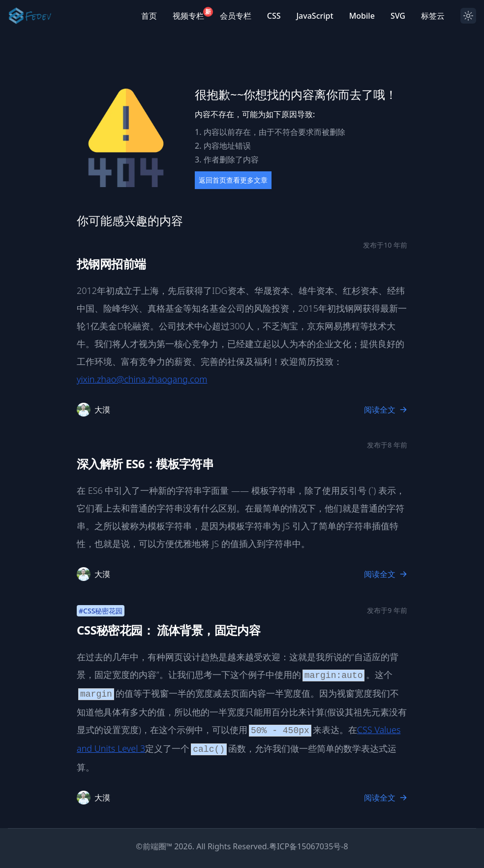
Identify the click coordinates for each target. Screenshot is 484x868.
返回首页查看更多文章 (233, 180)
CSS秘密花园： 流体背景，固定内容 (168, 630)
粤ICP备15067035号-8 (309, 846)
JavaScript (315, 16)
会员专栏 (236, 16)
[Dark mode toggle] (468, 16)
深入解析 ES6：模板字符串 (145, 464)
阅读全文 (386, 410)
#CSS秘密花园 (101, 611)
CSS (274, 16)
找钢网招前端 (111, 264)
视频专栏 (188, 16)
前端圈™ (157, 846)
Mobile (362, 16)
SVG (398, 16)
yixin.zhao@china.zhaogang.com (142, 379)
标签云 (433, 16)
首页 (149, 16)
